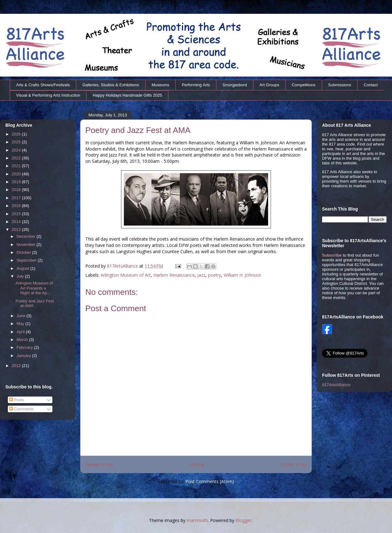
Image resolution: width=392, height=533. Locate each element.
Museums (160, 85)
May (21, 324)
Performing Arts (196, 85)
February (25, 347)
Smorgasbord (235, 85)
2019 (17, 182)
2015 (17, 214)
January (24, 356)
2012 (17, 366)
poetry (215, 275)
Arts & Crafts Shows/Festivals (43, 85)
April (21, 332)
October (24, 252)
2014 (17, 222)
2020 (17, 174)
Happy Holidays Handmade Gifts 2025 (127, 95)
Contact (371, 85)
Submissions (340, 85)
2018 (17, 190)
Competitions (304, 85)
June (22, 316)
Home (197, 464)
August (24, 268)
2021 (17, 166)
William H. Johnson (242, 275)
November (27, 245)
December (27, 236)
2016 (17, 206)
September (27, 260)
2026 (17, 134)
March (23, 340)
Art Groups (269, 85)
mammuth (197, 520)
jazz (201, 275)
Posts (17, 400)
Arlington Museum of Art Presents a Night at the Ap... (34, 288)
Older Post (294, 464)
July (21, 276)
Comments (21, 409)
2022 (17, 158)
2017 (17, 198)
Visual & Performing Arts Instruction (48, 95)
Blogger (244, 520)
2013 (17, 229)
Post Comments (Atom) (210, 481)
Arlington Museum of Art (126, 275)
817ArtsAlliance (123, 266)
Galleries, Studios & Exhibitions (111, 85)
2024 (17, 150)
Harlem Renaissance (174, 275)
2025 (17, 142)
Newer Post (99, 464)
